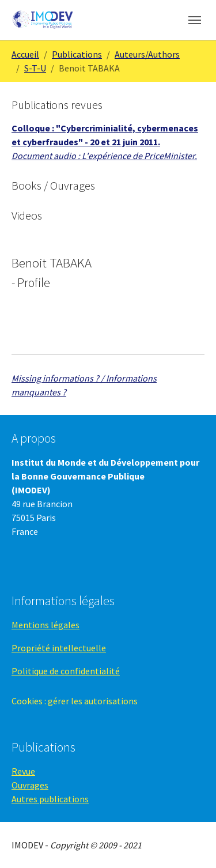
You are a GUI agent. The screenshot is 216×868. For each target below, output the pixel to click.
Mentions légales (46, 625)
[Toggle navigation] (195, 20)
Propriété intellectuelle (59, 648)
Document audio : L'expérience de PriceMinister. (104, 156)
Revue (23, 771)
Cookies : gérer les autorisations (75, 701)
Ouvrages (30, 785)
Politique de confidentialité (66, 671)
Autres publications (50, 799)
